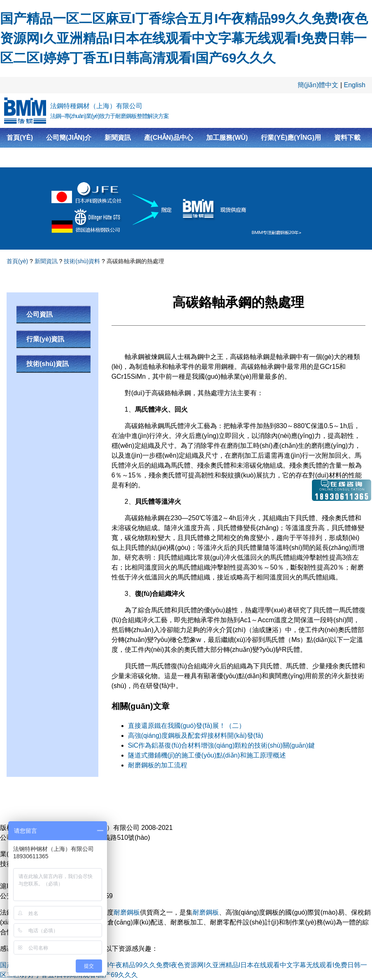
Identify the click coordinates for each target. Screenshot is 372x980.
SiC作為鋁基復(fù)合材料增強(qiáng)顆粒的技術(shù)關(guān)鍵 (221, 745)
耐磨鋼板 (127, 912)
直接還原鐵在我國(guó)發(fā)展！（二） (187, 726)
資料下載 (347, 138)
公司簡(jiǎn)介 (69, 138)
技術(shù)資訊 (48, 364)
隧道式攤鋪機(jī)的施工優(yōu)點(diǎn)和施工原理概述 (207, 755)
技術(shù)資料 (82, 261)
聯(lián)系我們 (30, 157)
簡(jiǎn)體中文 (318, 85)
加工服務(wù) (227, 138)
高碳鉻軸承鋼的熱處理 (135, 261)
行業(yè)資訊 (45, 339)
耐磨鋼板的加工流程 (158, 765)
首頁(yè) (20, 138)
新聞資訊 (118, 138)
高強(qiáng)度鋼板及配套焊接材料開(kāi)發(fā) (196, 736)
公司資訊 (40, 314)
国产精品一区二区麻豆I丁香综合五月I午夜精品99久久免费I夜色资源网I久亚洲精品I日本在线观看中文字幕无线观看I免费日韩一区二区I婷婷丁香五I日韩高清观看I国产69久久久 (184, 38)
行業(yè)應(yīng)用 (291, 138)
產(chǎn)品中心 (169, 138)
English (355, 85)
